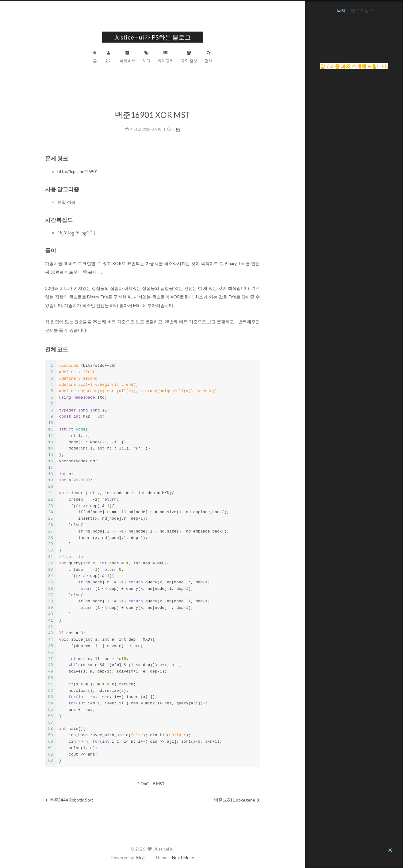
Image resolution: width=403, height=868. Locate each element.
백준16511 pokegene (286, 798)
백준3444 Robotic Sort (118, 798)
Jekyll (189, 857)
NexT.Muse (232, 857)
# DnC (192, 782)
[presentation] (125, 231)
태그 (196, 57)
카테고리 (215, 57)
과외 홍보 (238, 57)
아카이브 (177, 57)
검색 (258, 57)
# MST (208, 782)
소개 (158, 57)
